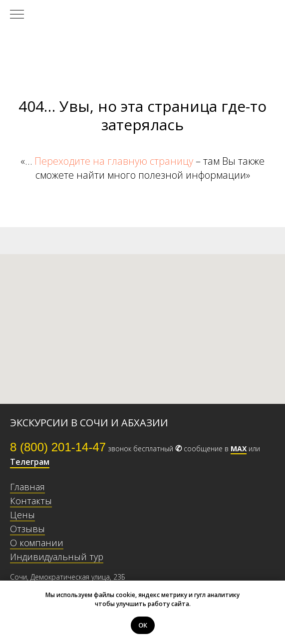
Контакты (31, 501)
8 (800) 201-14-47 (58, 447)
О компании (37, 543)
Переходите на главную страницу (114, 161)
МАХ (239, 449)
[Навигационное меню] (17, 15)
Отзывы (27, 529)
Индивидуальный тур (57, 557)
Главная (27, 487)
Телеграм (30, 462)
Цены (22, 515)
